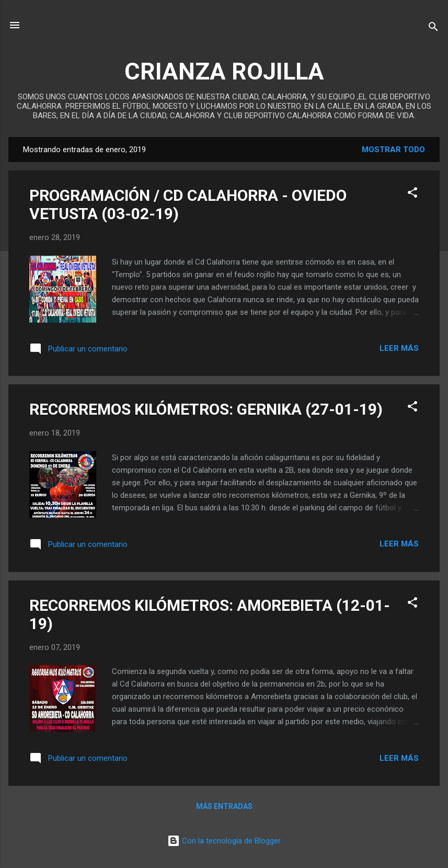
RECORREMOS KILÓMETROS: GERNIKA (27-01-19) (206, 409)
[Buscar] (433, 28)
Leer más (399, 348)
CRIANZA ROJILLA (224, 71)
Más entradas (224, 806)
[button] (412, 194)
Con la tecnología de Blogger (224, 841)
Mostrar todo (393, 150)
